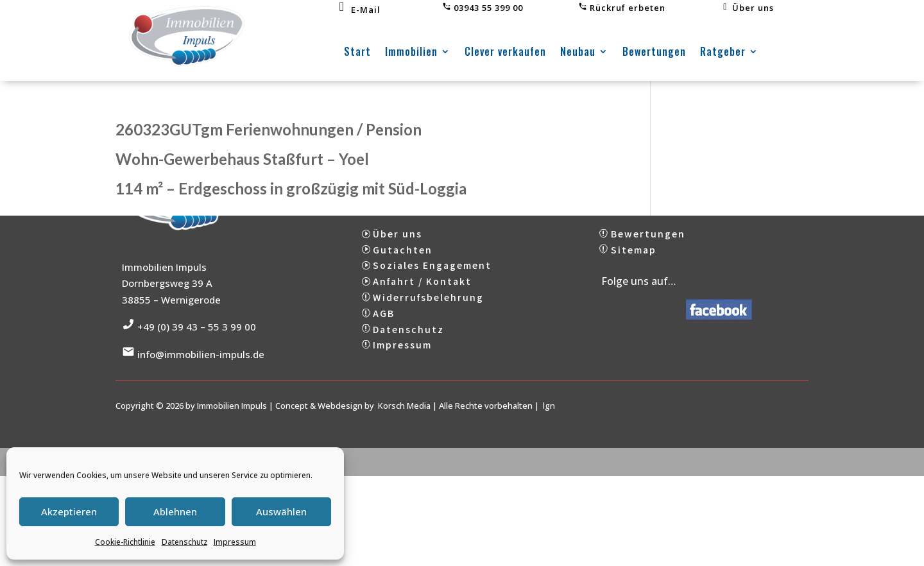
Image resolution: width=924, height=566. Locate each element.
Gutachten (403, 259)
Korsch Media (404, 415)
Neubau (578, 53)
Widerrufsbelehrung (428, 306)
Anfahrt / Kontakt (422, 290)
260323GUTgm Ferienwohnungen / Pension (269, 129)
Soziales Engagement (432, 275)
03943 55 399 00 (483, 8)
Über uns (747, 8)
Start (357, 53)
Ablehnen (175, 511)
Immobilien (411, 53)
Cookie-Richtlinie (125, 542)
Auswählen (281, 511)
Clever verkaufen (505, 53)
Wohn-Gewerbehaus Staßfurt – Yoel (242, 159)
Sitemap (634, 259)
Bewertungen (654, 53)
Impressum (235, 542)
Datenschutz (184, 542)
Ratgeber (723, 53)
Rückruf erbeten (622, 8)
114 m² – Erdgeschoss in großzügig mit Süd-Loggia (291, 188)
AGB (384, 322)
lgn (549, 415)
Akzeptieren (69, 511)
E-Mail (358, 10)
